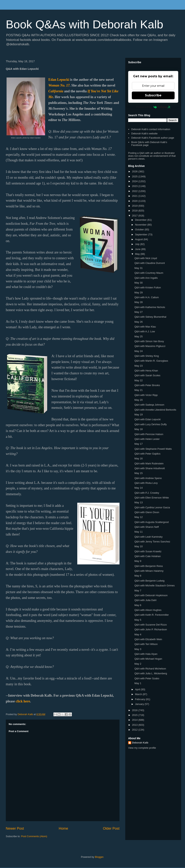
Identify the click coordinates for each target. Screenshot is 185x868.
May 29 (138, 293)
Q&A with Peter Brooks (147, 385)
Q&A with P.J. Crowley (147, 493)
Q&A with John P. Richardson (151, 629)
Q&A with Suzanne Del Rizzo (151, 625)
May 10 (138, 546)
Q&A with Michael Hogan (148, 659)
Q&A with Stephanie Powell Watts (153, 449)
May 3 (138, 649)
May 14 (138, 488)
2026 (135, 171)
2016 (135, 710)
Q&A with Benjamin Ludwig (149, 581)
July (138, 244)
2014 (135, 720)
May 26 (138, 322)
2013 (135, 725)
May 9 (138, 561)
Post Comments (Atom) (34, 836)
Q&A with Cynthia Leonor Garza (152, 507)
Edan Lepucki (59, 80)
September (142, 234)
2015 (135, 715)
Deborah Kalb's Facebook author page (153, 138)
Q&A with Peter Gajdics (147, 454)
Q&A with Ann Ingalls (146, 278)
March (139, 694)
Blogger (99, 857)
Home (63, 828)
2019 (135, 206)
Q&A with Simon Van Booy (149, 341)
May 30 (138, 283)
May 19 (138, 415)
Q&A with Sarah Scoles (147, 375)
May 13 (138, 502)
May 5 (138, 620)
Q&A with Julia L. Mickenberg (151, 673)
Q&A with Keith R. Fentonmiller (151, 615)
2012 (135, 730)
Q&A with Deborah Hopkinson (151, 595)
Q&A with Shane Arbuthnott (150, 468)
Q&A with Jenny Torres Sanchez (152, 542)
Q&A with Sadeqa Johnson (149, 405)
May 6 (138, 605)
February (140, 699)
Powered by (153, 107)
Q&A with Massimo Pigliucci (150, 346)
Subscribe (153, 95)
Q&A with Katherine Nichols (150, 307)
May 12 (138, 517)
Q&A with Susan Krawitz (148, 551)
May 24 (138, 351)
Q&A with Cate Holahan (148, 556)
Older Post (111, 828)
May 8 (138, 576)
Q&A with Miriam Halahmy (149, 571)
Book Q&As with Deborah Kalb (85, 24)
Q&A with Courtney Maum (149, 273)
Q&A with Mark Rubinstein (149, 463)
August (139, 239)
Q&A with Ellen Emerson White (151, 498)
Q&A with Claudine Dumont (150, 263)
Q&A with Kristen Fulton (148, 288)
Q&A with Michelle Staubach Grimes (154, 586)
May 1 (138, 683)
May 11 (138, 532)
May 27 (138, 312)
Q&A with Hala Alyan (146, 654)
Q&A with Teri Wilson (146, 644)
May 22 (138, 380)
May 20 (138, 400)
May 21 (138, 390)
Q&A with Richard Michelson (150, 669)
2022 (135, 191)
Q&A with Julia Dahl (145, 600)
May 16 (138, 458)
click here (23, 701)
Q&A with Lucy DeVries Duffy (151, 424)
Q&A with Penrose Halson (149, 434)
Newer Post (15, 828)
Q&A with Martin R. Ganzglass (151, 361)
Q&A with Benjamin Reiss (148, 566)
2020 (135, 201)
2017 (135, 216)
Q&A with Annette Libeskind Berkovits (155, 410)
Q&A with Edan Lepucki (147, 419)
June (138, 249)
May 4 (138, 634)
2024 (135, 181)
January (140, 704)
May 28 (138, 302)
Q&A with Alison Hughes (148, 610)
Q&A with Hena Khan (146, 371)
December (141, 220)
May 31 (138, 268)
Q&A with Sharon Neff (146, 527)
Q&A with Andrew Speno (148, 478)
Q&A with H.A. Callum (146, 297)
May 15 (138, 473)
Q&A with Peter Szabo (147, 678)
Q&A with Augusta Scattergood (151, 522)
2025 (135, 176)
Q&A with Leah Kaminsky (148, 537)
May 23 (138, 366)
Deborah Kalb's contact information (151, 129)
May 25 (138, 336)
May (138, 254)
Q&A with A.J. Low (145, 331)
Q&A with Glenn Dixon (147, 512)
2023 (135, 186)
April (138, 689)
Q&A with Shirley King (146, 356)
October (140, 229)
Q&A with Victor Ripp (146, 395)
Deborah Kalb (140, 743)
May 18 (138, 429)
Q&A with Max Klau (145, 327)
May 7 (138, 591)
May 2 (138, 664)
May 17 (138, 444)
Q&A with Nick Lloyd (146, 258)
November (141, 225)
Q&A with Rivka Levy (146, 483)
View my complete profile (142, 748)
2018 (135, 211)
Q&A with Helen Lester (147, 439)
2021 (135, 196)
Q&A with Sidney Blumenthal (150, 317)
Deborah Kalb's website (144, 133)
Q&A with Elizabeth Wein (148, 639)
